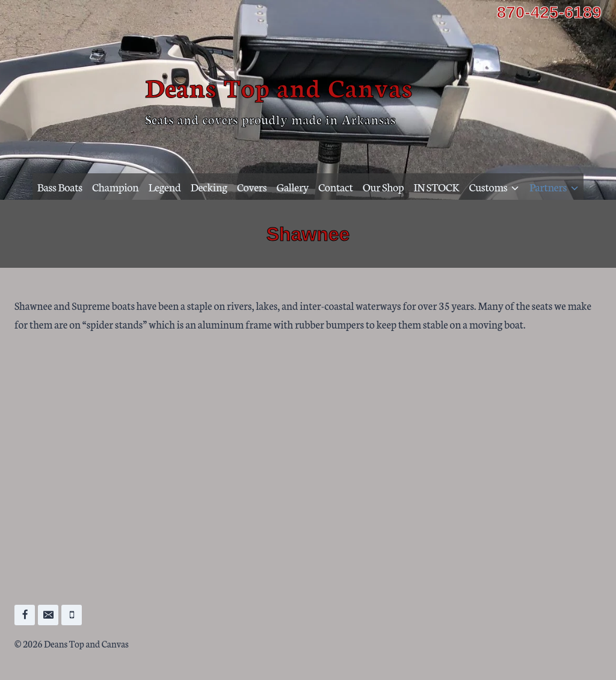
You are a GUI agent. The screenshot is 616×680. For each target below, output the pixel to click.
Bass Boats (60, 187)
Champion (115, 187)
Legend (165, 187)
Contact (336, 187)
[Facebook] (25, 615)
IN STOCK (437, 187)
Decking (209, 187)
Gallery (293, 187)
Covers (252, 187)
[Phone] (72, 615)
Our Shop (383, 187)
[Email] (48, 615)
